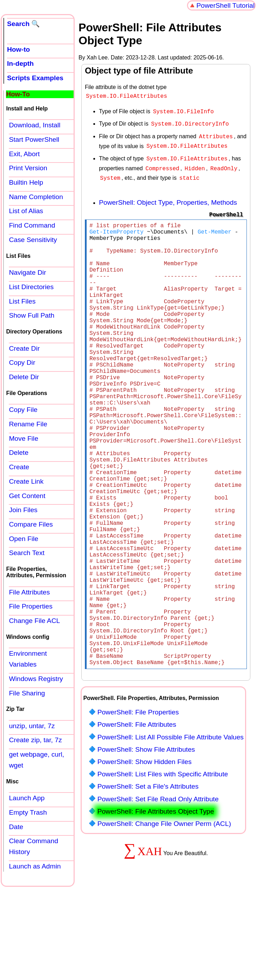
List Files (22, 301)
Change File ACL (34, 621)
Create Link (26, 481)
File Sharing (27, 693)
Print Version (28, 168)
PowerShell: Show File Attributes (146, 842)
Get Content (27, 496)
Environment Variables (28, 659)
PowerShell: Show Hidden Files (144, 855)
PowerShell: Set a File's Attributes (148, 879)
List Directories (31, 287)
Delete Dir (24, 377)
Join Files (23, 510)
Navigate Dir (27, 272)
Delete (18, 453)
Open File (23, 539)
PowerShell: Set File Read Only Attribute (158, 892)
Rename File (28, 424)
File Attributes (29, 592)
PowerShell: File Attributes (137, 817)
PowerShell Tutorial (226, 5)
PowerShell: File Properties (138, 805)
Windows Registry (36, 679)
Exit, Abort (24, 154)
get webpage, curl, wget (36, 760)
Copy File (23, 410)
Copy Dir (22, 362)
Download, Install (35, 125)
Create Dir (24, 348)
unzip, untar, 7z (32, 726)
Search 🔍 (23, 24)
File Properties (31, 606)
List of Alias (26, 211)
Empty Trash (28, 812)
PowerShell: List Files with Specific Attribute (163, 867)
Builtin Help (26, 182)
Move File (23, 438)
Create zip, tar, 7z (35, 740)
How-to (18, 49)
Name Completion (36, 197)
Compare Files (31, 524)
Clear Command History (33, 846)
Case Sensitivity (33, 240)
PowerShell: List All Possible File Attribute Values (170, 830)
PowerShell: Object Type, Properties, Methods (168, 197)
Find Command (32, 225)
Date (16, 827)
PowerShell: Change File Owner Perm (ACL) (164, 917)
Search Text (27, 553)
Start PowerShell (34, 139)
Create (19, 467)
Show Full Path (32, 315)
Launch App (27, 798)
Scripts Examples (35, 78)
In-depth (20, 63)
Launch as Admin (35, 866)
